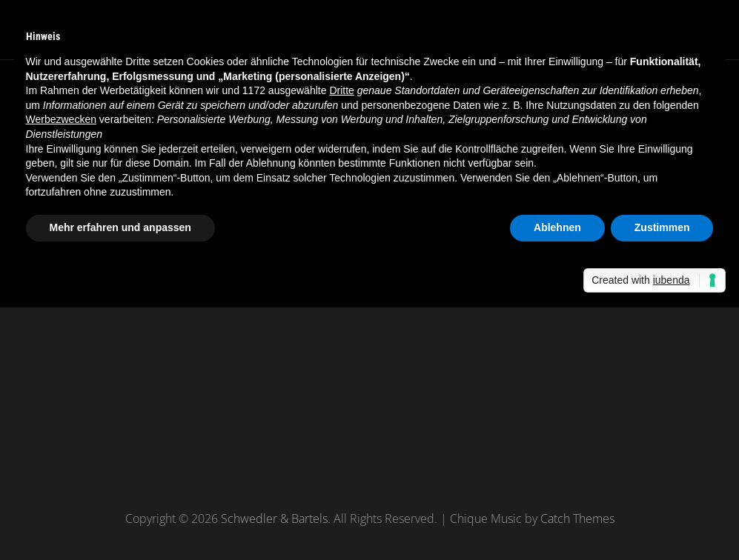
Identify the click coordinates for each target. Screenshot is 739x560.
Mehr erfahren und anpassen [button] (120, 227)
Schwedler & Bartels (274, 519)
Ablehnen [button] (557, 227)
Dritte (341, 90)
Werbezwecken (61, 119)
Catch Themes (577, 519)
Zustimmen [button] (662, 227)
